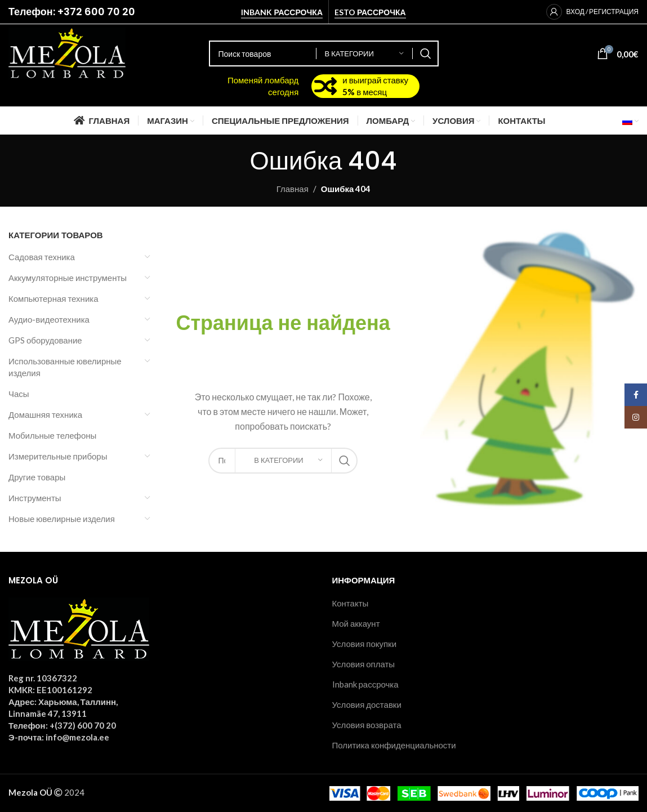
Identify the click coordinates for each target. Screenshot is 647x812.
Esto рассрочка (370, 12)
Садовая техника (42, 257)
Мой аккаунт (356, 623)
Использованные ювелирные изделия (65, 367)
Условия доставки (367, 704)
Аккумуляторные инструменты (68, 278)
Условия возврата (367, 725)
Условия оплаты (364, 664)
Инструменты (35, 498)
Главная (293, 189)
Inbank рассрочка (282, 12)
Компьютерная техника (53, 298)
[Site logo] (67, 52)
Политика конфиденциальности (394, 745)
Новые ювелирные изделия (62, 519)
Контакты (351, 603)
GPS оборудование (45, 340)
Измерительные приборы (58, 456)
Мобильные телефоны (52, 435)
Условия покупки (365, 644)
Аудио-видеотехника (49, 319)
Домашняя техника (45, 414)
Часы (19, 394)
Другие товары (37, 477)
